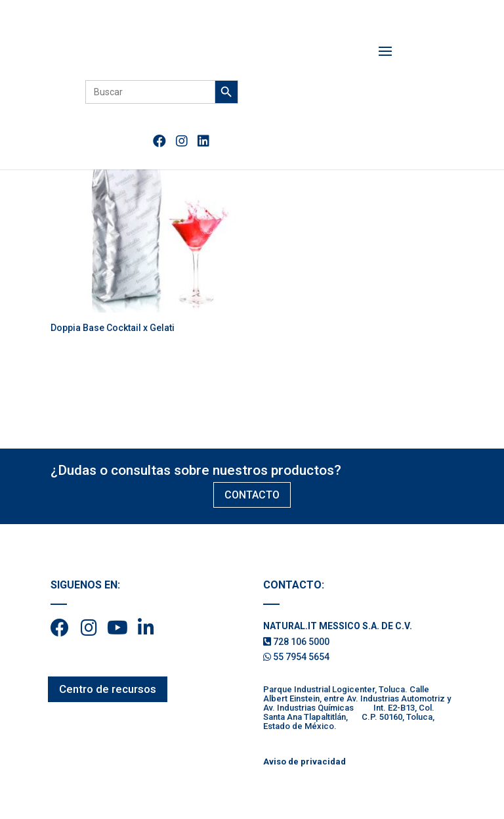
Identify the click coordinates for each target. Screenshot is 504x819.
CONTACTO (252, 495)
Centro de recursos (108, 689)
